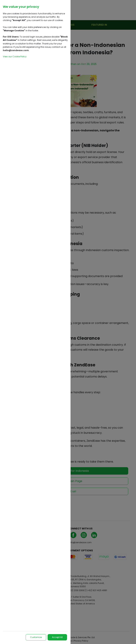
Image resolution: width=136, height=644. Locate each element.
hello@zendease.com (16, 50)
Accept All (57, 637)
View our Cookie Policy (15, 56)
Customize (36, 637)
